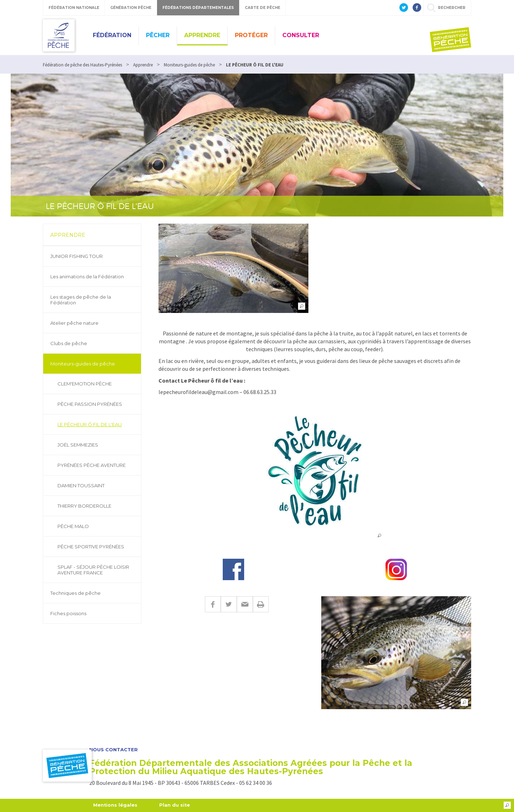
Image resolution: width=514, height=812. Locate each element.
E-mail (245, 604)
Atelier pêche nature (74, 323)
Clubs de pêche (69, 343)
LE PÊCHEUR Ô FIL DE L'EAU (90, 424)
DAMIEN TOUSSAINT (81, 485)
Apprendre (202, 35)
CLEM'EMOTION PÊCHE (85, 384)
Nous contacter (114, 750)
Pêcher (158, 35)
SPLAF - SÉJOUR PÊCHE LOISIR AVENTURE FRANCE (93, 570)
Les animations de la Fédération (87, 277)
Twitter (229, 604)
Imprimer (261, 604)
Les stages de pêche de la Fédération (81, 300)
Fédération (112, 35)
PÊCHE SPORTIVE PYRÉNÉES (91, 547)
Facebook (213, 604)
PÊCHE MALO (73, 526)
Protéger (251, 35)
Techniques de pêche (75, 593)
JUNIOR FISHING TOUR (77, 256)
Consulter (301, 35)
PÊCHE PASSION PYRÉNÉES (90, 404)
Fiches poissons (68, 613)
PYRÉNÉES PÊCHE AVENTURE (92, 465)
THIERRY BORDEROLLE (84, 506)
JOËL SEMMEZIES (78, 445)
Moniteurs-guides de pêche (83, 364)
